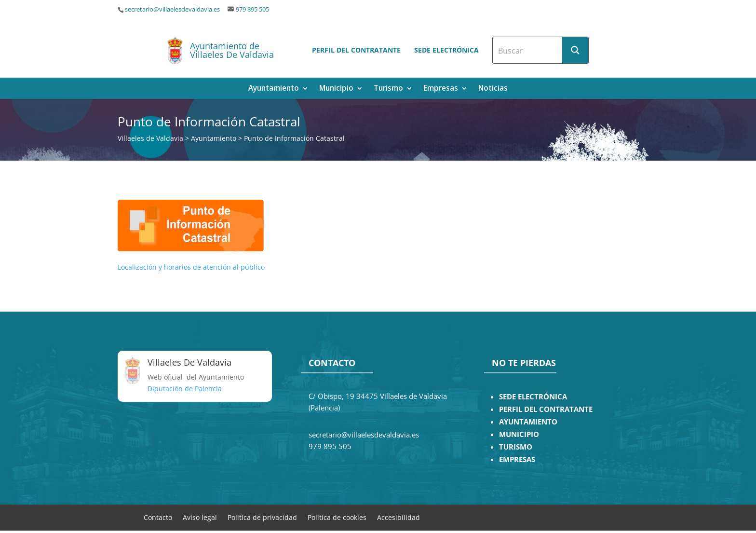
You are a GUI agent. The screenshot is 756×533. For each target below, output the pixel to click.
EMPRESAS (517, 459)
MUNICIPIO (519, 434)
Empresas (441, 89)
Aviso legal (200, 517)
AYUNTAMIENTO (528, 422)
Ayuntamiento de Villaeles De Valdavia (232, 50)
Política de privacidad (262, 517)
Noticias (493, 89)
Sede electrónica (446, 50)
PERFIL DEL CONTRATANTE (546, 409)
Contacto (158, 517)
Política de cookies (337, 517)
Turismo (388, 89)
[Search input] (528, 50)
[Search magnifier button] (575, 50)
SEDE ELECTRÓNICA (533, 397)
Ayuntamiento (274, 89)
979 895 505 (252, 9)
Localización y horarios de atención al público (191, 267)
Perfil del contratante (356, 50)
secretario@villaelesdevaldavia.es (172, 9)
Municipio (336, 89)
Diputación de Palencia (185, 389)
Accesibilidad (398, 517)
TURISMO (516, 447)
